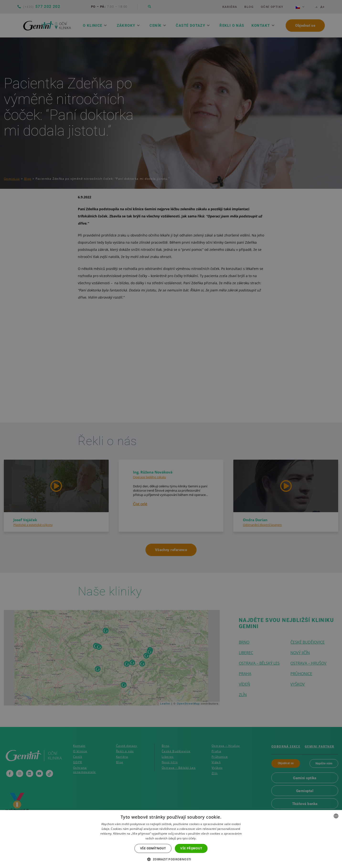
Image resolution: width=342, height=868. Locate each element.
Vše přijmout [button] (191, 848)
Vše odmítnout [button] (153, 848)
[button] (171, 859)
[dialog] (171, 434)
